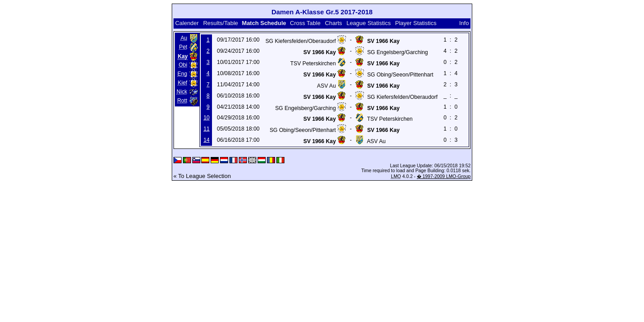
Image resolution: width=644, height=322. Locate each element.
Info (464, 23)
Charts (334, 23)
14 (207, 140)
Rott (182, 101)
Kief (183, 83)
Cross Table (305, 23)
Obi (183, 65)
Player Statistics (416, 23)
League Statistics (369, 23)
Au (184, 38)
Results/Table (220, 23)
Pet (183, 47)
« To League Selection (202, 176)
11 (207, 129)
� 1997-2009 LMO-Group (444, 176)
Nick (182, 92)
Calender (187, 23)
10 (207, 118)
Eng (182, 74)
